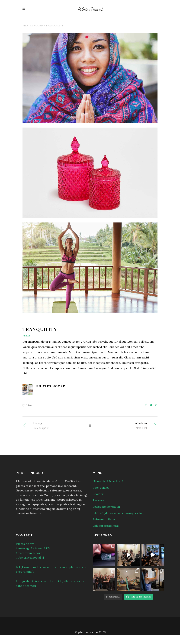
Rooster (98, 494)
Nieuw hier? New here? (108, 481)
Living (38, 423)
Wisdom (141, 423)
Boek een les (101, 488)
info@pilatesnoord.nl (30, 558)
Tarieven (99, 500)
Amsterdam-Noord (29, 553)
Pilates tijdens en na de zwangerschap (118, 513)
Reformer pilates (104, 519)
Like (29, 405)
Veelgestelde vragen (106, 507)
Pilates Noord (33, 26)
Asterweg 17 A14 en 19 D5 (33, 548)
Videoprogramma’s (106, 526)
